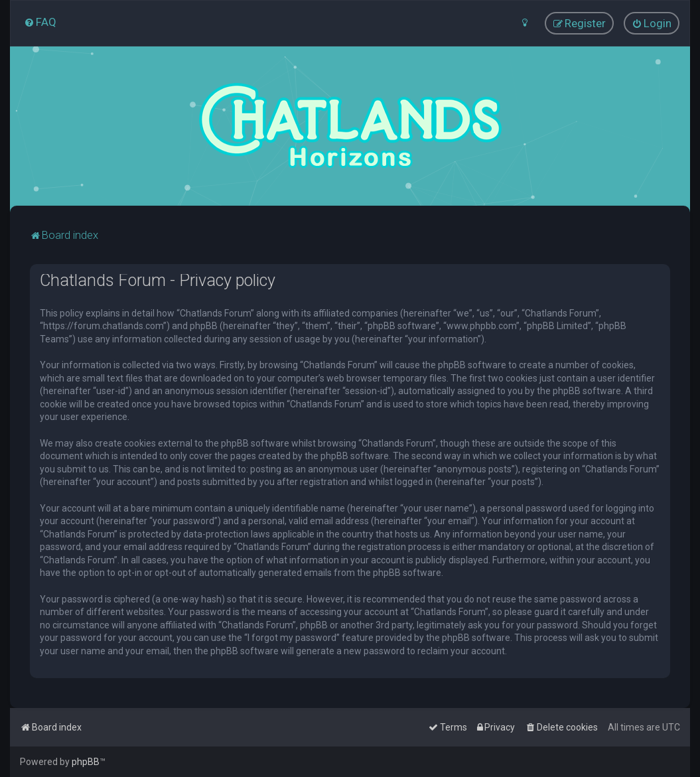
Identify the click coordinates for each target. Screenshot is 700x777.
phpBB (86, 762)
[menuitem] (40, 22)
